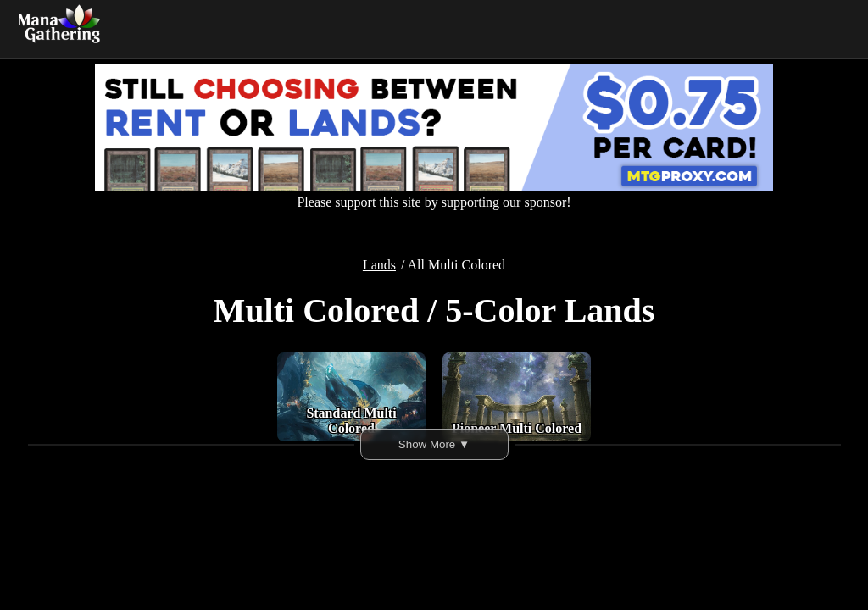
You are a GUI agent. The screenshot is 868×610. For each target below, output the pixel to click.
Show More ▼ (434, 444)
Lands (379, 265)
